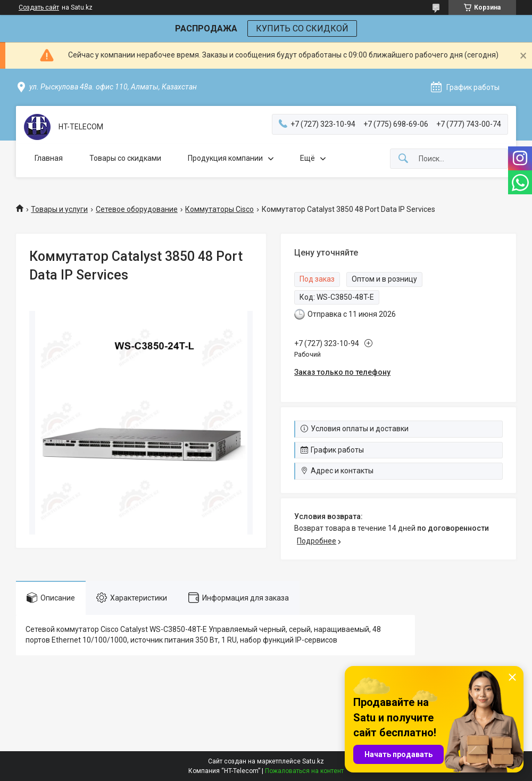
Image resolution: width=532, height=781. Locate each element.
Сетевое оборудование (137, 209)
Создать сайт (39, 7)
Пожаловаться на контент (304, 771)
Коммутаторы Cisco (219, 209)
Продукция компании (225, 158)
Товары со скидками (125, 158)
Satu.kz (313, 761)
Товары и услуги (59, 209)
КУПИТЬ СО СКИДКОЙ (302, 28)
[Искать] (403, 159)
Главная (49, 158)
